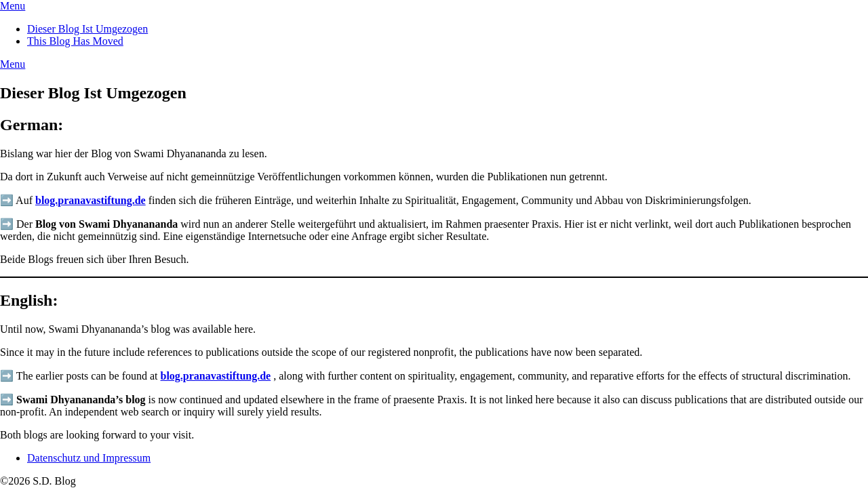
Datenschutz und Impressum (89, 458)
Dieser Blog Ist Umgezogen (87, 29)
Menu (13, 6)
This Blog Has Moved (75, 41)
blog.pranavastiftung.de (91, 200)
